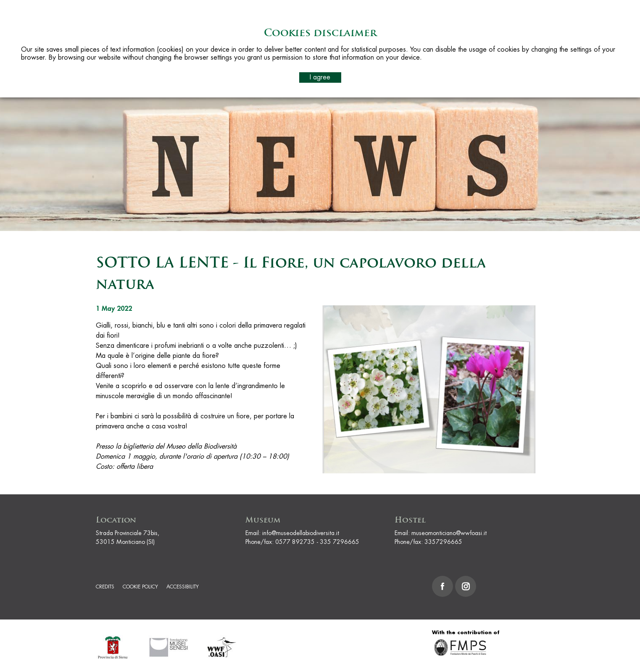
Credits (105, 587)
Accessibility (183, 587)
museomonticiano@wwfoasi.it (449, 533)
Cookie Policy (140, 587)
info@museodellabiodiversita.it (301, 533)
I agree (320, 77)
